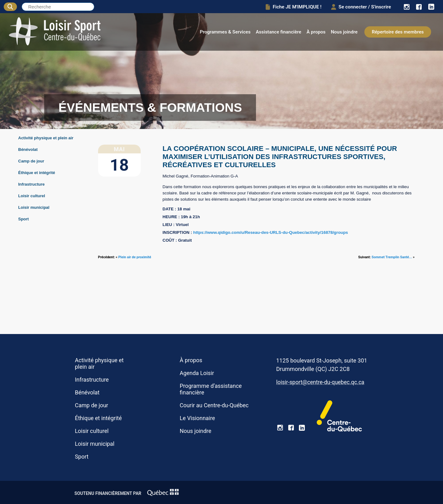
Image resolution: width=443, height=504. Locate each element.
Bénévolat (28, 149)
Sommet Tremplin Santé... (392, 257)
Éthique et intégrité (37, 173)
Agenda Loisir (197, 373)
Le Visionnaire (198, 418)
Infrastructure (31, 184)
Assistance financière (279, 32)
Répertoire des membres (398, 32)
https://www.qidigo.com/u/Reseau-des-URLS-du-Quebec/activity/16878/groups (271, 232)
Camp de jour (31, 161)
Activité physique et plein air (46, 138)
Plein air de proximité (135, 257)
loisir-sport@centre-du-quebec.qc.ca (320, 382)
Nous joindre (344, 32)
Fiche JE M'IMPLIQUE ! (291, 7)
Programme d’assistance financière (211, 389)
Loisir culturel (32, 196)
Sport (23, 219)
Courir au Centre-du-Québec (214, 405)
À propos (316, 32)
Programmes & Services (225, 32)
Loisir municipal (34, 207)
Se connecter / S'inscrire (360, 7)
